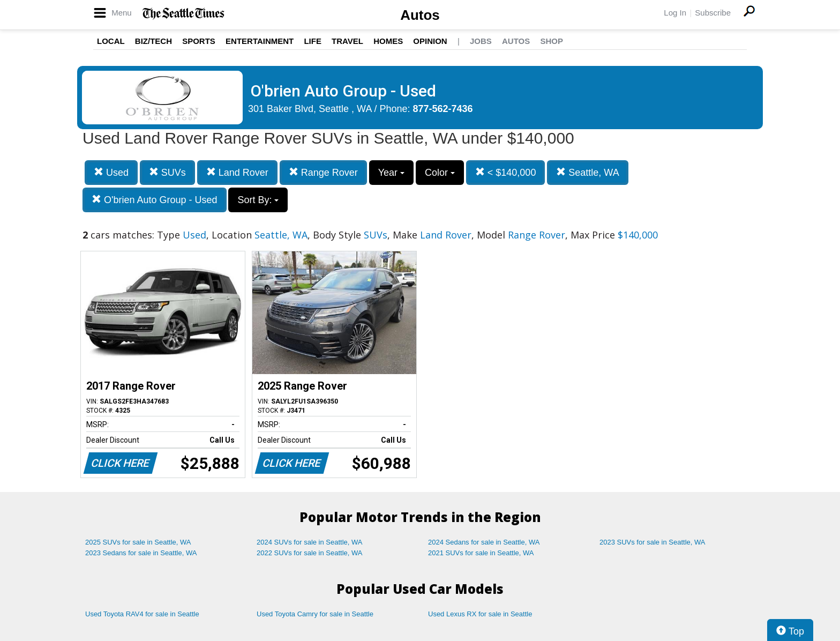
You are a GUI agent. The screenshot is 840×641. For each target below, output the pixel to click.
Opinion (430, 41)
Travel (347, 41)
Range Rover (323, 172)
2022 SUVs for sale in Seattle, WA (310, 553)
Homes (388, 41)
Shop (552, 41)
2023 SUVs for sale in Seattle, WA (652, 542)
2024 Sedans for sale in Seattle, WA (484, 542)
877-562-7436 (443, 109)
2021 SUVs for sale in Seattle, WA (481, 553)
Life (313, 41)
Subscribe (713, 13)
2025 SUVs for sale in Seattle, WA (138, 542)
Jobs (481, 41)
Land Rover (237, 172)
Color (440, 173)
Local (111, 41)
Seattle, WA (587, 172)
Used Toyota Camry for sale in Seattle (315, 614)
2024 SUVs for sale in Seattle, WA (310, 542)
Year (391, 173)
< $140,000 (506, 172)
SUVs (167, 172)
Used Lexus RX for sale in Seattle (480, 614)
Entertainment (260, 41)
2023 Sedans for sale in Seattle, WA (141, 553)
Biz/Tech (153, 41)
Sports (199, 41)
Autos (420, 15)
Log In (675, 13)
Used (111, 172)
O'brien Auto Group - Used (155, 200)
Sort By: (258, 200)
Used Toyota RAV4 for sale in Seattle (142, 614)
